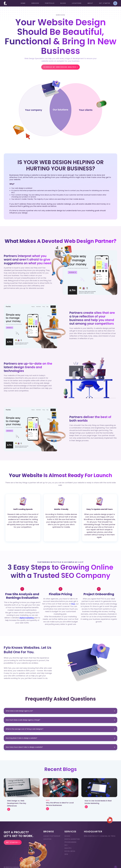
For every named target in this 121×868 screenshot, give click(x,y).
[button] (35, 3)
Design (67, 836)
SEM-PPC (68, 848)
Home (23, 3)
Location (47, 839)
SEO (66, 845)
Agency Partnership (52, 836)
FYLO (73, 604)
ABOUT (90, 3)
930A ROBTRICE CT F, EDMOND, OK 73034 (100, 836)
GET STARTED (105, 3)
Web (66, 854)
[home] (5, 3)
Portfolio (50, 3)
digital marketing (27, 618)
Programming (70, 842)
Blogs (63, 3)
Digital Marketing (72, 839)
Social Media (70, 851)
